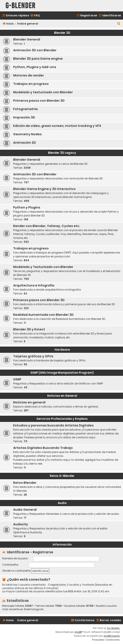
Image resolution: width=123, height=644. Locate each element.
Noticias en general (29, 402)
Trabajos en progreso (31, 84)
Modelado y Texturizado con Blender (43, 267)
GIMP (17, 379)
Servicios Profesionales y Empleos (62, 419)
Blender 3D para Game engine (38, 59)
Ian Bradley (113, 628)
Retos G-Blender (62, 476)
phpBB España (112, 636)
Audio (62, 503)
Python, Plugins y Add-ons (35, 67)
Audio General (25, 510)
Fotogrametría (25, 109)
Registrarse (43, 552)
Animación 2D (25, 143)
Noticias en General (62, 396)
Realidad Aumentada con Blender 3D (43, 315)
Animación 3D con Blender (35, 50)
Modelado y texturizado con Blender (43, 92)
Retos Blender (25, 483)
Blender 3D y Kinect (29, 329)
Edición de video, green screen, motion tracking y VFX (57, 126)
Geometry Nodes (27, 134)
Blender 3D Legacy (62, 153)
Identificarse (18, 552)
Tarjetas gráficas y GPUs (33, 356)
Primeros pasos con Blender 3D (39, 101)
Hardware (62, 350)
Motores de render (29, 75)
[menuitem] (35, 16)
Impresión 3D (24, 117)
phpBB (78, 632)
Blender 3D (62, 33)
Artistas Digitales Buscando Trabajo (43, 448)
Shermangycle (33, 609)
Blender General (27, 39)
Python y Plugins (27, 207)
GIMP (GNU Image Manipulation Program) (62, 373)
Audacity (21, 524)
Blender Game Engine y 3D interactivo (44, 189)
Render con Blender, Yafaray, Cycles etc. (47, 226)
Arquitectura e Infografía (34, 285)
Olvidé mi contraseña (16, 571)
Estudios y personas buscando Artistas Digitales (53, 425)
